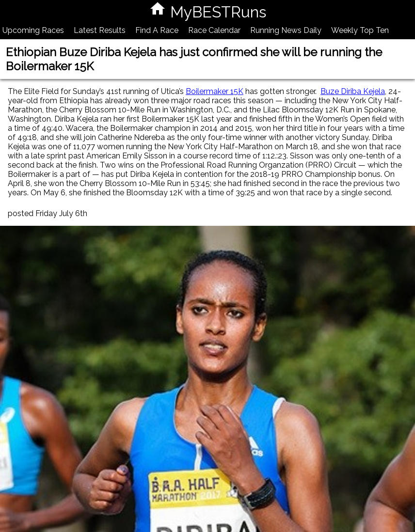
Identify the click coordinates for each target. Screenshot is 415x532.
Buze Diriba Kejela (353, 91)
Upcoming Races (33, 30)
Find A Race (157, 30)
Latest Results (100, 30)
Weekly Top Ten (360, 30)
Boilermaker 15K (215, 91)
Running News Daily (286, 30)
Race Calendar (214, 30)
